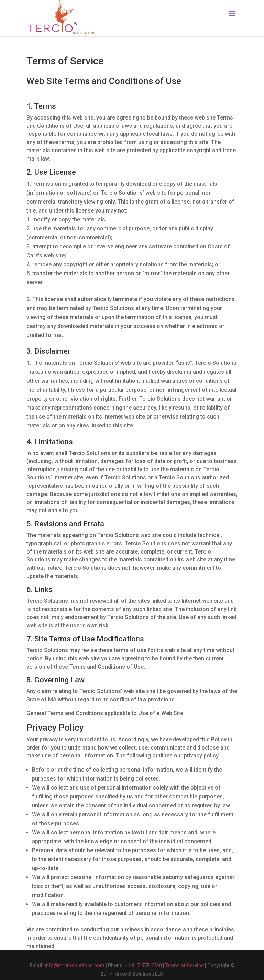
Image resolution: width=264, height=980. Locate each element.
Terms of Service (185, 966)
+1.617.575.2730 (143, 966)
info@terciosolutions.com (75, 966)
